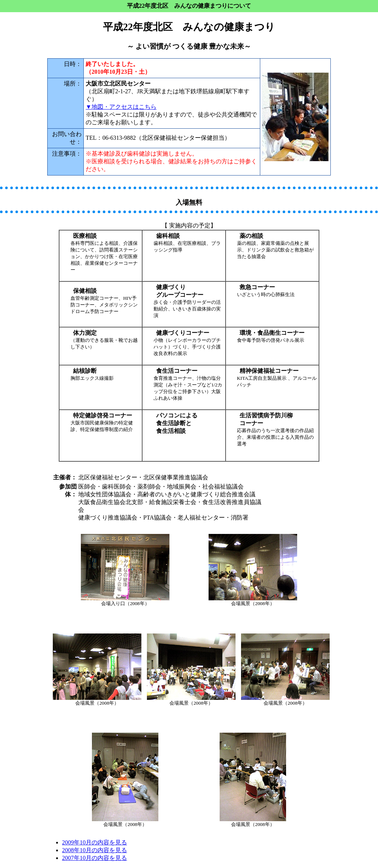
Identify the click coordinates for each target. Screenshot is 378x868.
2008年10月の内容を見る (94, 850)
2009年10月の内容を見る (94, 842)
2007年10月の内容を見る (94, 858)
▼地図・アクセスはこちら (121, 107)
